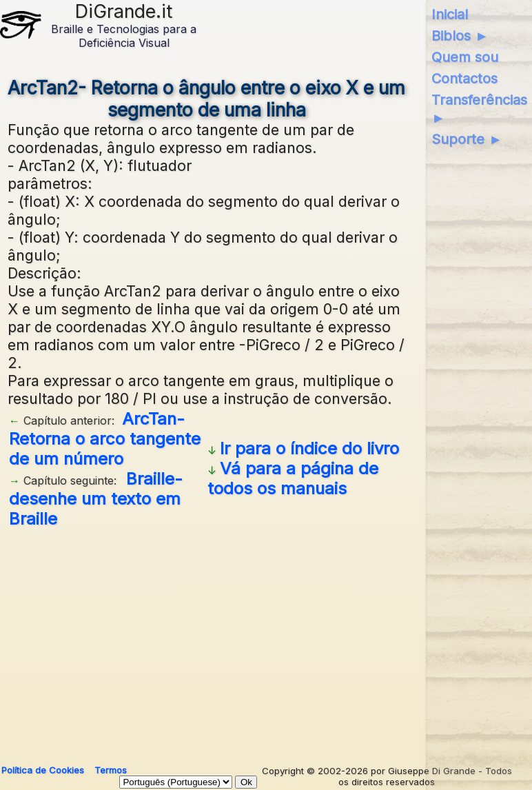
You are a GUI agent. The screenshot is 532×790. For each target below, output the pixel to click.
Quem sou (465, 57)
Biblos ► (460, 36)
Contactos (464, 79)
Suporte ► (467, 139)
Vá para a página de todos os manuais (293, 478)
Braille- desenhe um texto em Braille (96, 499)
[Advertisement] (207, 641)
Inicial (450, 14)
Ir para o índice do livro (309, 448)
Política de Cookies (43, 770)
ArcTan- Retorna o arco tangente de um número (105, 439)
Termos (111, 770)
